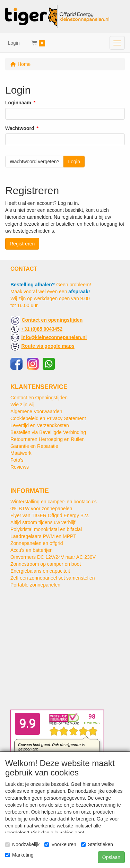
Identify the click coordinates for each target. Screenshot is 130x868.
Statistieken (97, 844)
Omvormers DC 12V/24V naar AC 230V (53, 557)
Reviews (20, 467)
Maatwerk (21, 453)
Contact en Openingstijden (39, 398)
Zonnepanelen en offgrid (37, 543)
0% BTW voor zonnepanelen (41, 509)
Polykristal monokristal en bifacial (46, 529)
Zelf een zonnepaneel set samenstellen (53, 578)
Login (14, 43)
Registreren (22, 244)
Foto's (17, 460)
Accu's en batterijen (32, 550)
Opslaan (111, 857)
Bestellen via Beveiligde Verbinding (48, 432)
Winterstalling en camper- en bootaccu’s (54, 502)
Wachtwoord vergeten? (34, 162)
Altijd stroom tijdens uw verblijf (43, 522)
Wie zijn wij (22, 405)
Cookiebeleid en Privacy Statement (48, 418)
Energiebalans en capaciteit (40, 571)
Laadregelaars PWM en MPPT (43, 536)
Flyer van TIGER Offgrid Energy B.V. (50, 515)
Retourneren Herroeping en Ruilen (47, 439)
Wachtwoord (20, 128)
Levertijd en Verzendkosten (40, 425)
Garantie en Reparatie (34, 446)
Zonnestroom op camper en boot (46, 564)
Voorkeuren (60, 844)
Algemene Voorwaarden (36, 411)
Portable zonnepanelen (35, 585)
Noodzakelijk (22, 844)
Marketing (19, 855)
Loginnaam (18, 103)
